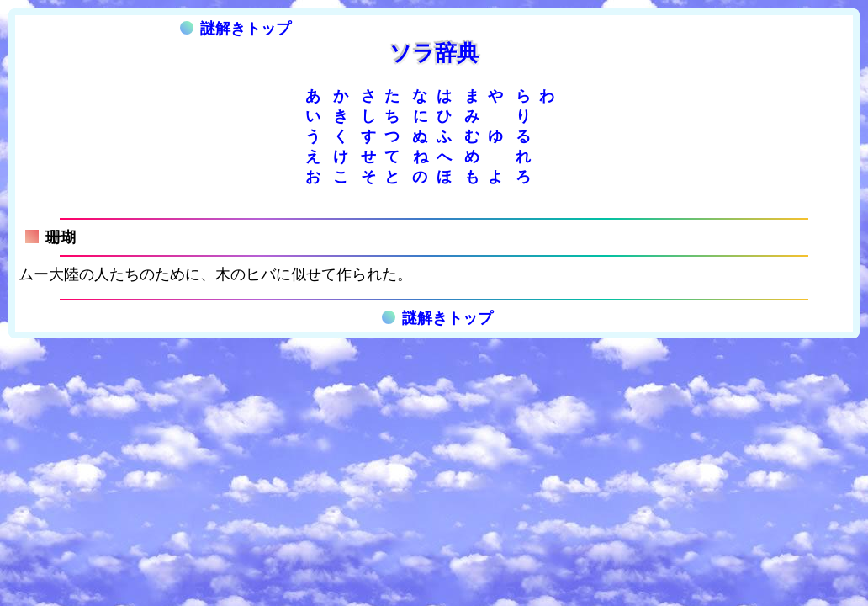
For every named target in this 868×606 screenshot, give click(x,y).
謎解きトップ (236, 29)
